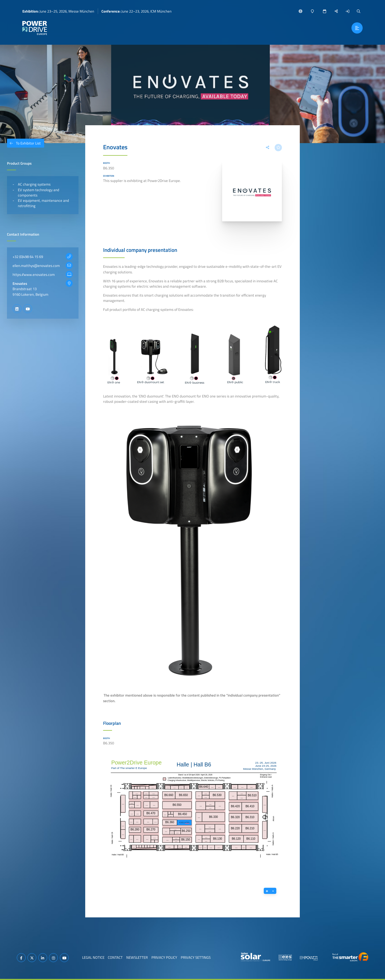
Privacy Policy (164, 957)
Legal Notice (93, 957)
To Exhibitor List (24, 143)
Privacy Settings (196, 957)
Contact (115, 957)
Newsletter (137, 957)
